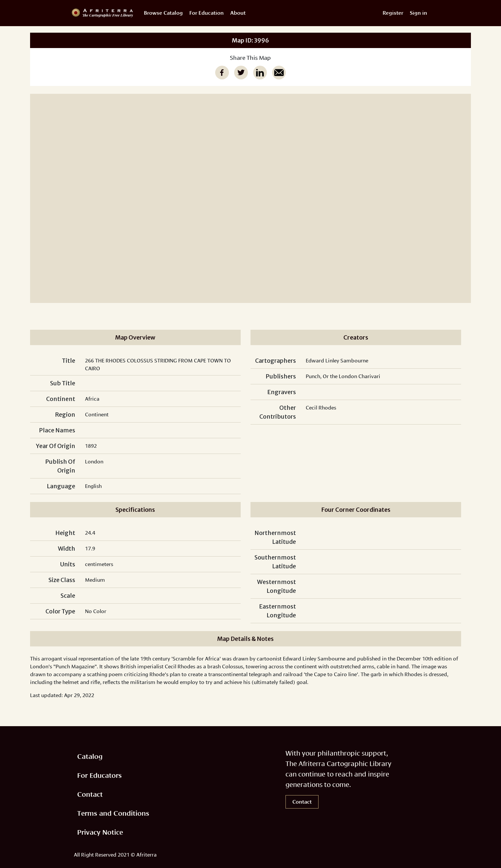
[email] (279, 73)
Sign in (418, 13)
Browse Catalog (163, 13)
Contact (90, 794)
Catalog (90, 756)
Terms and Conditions (113, 813)
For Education (207, 13)
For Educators (99, 775)
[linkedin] (260, 73)
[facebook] (222, 73)
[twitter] (241, 73)
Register (393, 13)
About (238, 13)
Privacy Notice (100, 832)
